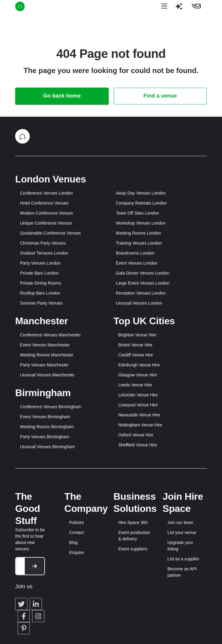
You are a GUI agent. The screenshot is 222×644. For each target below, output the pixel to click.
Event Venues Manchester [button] (45, 345)
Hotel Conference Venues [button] (44, 203)
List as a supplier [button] (183, 559)
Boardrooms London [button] (135, 253)
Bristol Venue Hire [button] (135, 345)
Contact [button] (77, 532)
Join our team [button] (180, 522)
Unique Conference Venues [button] (46, 223)
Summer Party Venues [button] (41, 303)
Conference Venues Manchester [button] (50, 335)
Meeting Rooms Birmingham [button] (47, 427)
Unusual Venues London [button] (139, 303)
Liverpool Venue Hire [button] (138, 405)
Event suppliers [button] (133, 549)
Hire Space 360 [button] (133, 522)
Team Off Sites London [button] (138, 213)
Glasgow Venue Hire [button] (138, 375)
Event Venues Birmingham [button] (45, 417)
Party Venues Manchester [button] (44, 365)
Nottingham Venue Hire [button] (140, 425)
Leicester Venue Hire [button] (138, 395)
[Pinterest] (24, 628)
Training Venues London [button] (139, 243)
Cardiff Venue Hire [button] (136, 355)
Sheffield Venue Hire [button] (138, 445)
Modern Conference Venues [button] (46, 213)
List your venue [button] (182, 532)
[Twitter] (21, 604)
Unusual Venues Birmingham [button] (48, 447)
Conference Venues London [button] (46, 193)
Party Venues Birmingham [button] (45, 437)
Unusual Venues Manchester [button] (47, 375)
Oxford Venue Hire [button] (136, 435)
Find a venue (160, 96)
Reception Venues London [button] (141, 293)
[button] (179, 9)
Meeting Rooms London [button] (139, 233)
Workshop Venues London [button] (141, 223)
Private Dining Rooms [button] (41, 283)
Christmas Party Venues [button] (43, 243)
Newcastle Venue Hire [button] (139, 415)
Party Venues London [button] (40, 263)
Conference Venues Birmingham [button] (51, 407)
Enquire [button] (77, 552)
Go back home (62, 96)
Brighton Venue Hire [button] (137, 335)
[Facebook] (24, 616)
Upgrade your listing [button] (180, 546)
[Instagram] (38, 616)
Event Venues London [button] (137, 263)
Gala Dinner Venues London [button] (143, 273)
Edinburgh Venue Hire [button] (139, 365)
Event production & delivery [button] (134, 536)
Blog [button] (73, 542)
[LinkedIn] (36, 604)
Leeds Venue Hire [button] (135, 385)
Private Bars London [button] (39, 273)
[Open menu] (164, 6)
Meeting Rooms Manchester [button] (47, 355)
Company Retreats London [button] (141, 203)
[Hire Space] (35, 8)
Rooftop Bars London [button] (40, 293)
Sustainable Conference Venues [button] (50, 233)
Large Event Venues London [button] (143, 283)
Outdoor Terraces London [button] (44, 253)
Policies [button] (77, 522)
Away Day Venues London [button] (141, 193)
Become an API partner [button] (182, 572)
